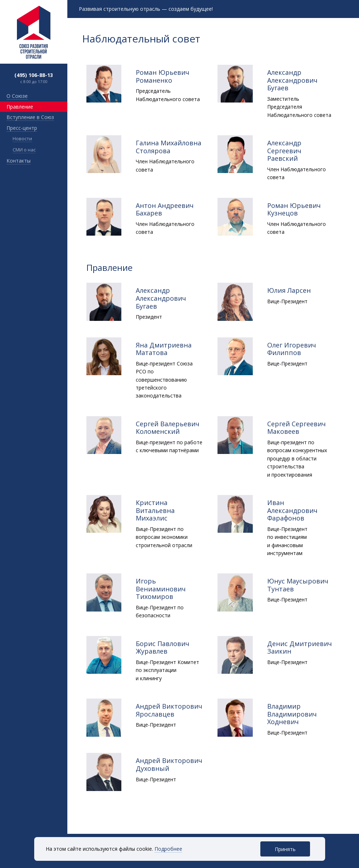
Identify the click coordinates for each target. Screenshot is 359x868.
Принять (285, 849)
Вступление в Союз (30, 117)
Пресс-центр (22, 128)
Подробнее (168, 849)
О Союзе (17, 96)
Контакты (19, 161)
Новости (22, 138)
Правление (20, 107)
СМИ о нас (24, 150)
